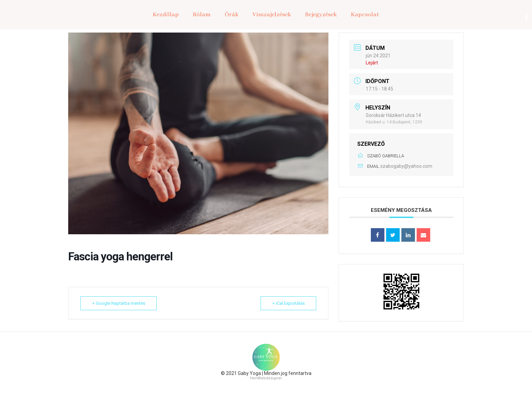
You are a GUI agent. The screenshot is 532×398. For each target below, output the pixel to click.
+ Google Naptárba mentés (119, 303)
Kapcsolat (365, 15)
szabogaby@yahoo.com (406, 166)
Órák (232, 15)
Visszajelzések (272, 15)
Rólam (202, 15)
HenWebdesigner (266, 378)
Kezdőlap (166, 15)
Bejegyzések (321, 15)
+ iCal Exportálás (288, 303)
